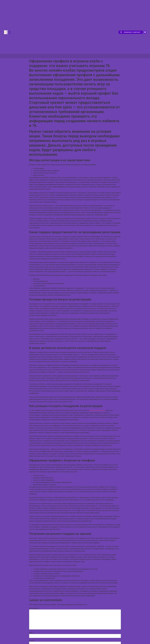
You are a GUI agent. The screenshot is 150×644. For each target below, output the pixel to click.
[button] (9, 32)
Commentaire (34, 608)
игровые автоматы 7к (97, 410)
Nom (31, 633)
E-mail (32, 641)
